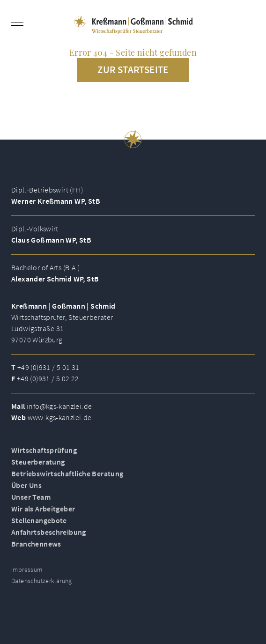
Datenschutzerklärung (42, 586)
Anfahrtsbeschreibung (49, 537)
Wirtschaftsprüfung (44, 455)
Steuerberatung (38, 467)
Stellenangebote (39, 526)
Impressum (27, 575)
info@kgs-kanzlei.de (59, 406)
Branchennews (36, 549)
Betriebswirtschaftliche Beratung (67, 479)
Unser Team (31, 502)
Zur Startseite (133, 70)
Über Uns (26, 490)
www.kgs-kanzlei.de (60, 417)
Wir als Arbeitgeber (43, 514)
